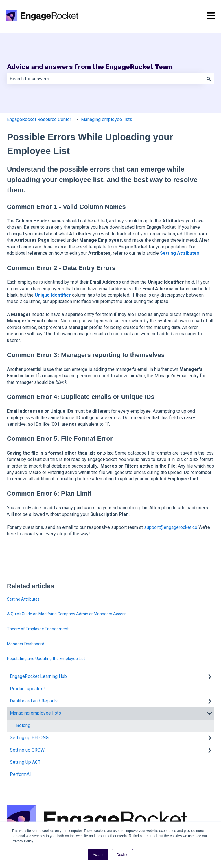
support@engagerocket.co (171, 527)
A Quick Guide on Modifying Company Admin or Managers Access (67, 614)
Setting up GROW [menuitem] (27, 750)
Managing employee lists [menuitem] (35, 713)
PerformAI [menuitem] (20, 774)
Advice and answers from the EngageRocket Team (90, 67)
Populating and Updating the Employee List (46, 659)
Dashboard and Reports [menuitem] (34, 701)
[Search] (209, 79)
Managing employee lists (107, 119)
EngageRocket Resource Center (39, 119)
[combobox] (105, 79)
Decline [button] (122, 855)
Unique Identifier (53, 295)
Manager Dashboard (26, 644)
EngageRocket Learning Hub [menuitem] (38, 676)
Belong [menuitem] (23, 725)
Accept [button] (98, 855)
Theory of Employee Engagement (38, 629)
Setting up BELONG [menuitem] (29, 738)
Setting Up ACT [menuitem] (25, 762)
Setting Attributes (180, 253)
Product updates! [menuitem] (27, 689)
